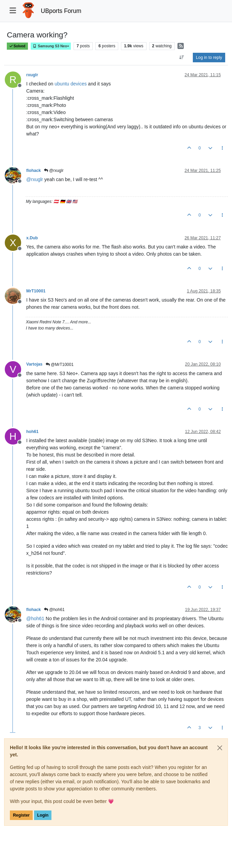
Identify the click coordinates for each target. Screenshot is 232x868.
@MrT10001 (60, 365)
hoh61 (32, 432)
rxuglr (32, 75)
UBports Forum (61, 11)
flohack (34, 171)
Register (21, 815)
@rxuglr (54, 171)
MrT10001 (36, 291)
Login (43, 815)
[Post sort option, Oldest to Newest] (182, 58)
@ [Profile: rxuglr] (35, 179)
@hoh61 (54, 610)
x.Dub (32, 238)
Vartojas (34, 364)
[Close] (220, 748)
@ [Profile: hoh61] (35, 618)
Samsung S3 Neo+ (51, 46)
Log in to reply (209, 58)
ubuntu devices (71, 84)
